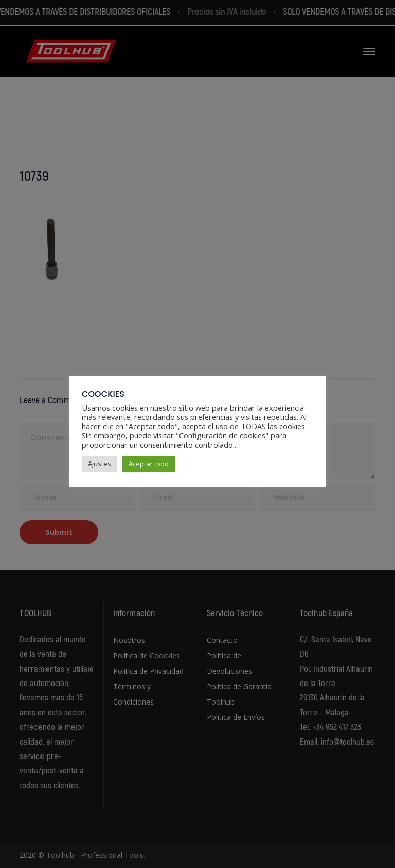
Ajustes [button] (100, 464)
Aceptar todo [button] (149, 464)
